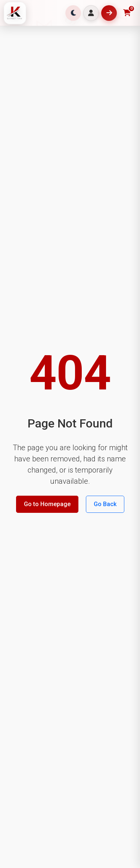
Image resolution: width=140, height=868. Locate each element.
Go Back (105, 504)
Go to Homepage (47, 504)
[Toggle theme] (73, 13)
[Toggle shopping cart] (127, 13)
